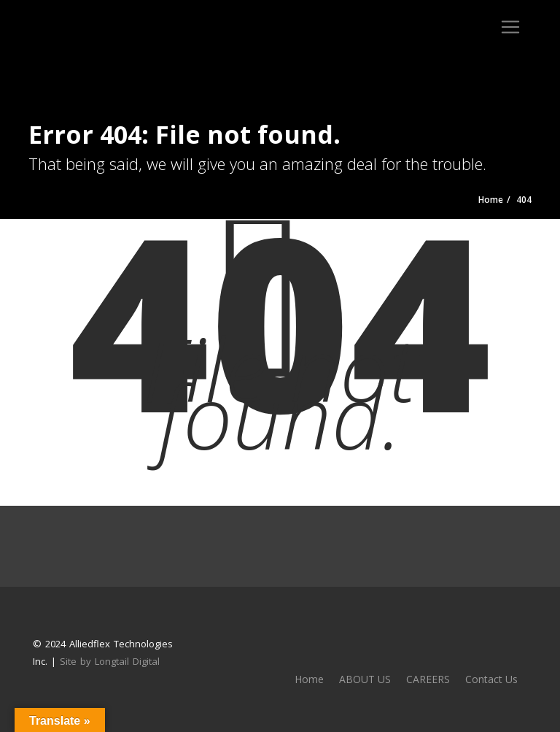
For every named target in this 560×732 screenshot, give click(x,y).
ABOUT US (365, 679)
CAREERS (428, 679)
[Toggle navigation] (510, 27)
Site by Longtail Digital (110, 661)
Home (309, 679)
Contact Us (491, 679)
